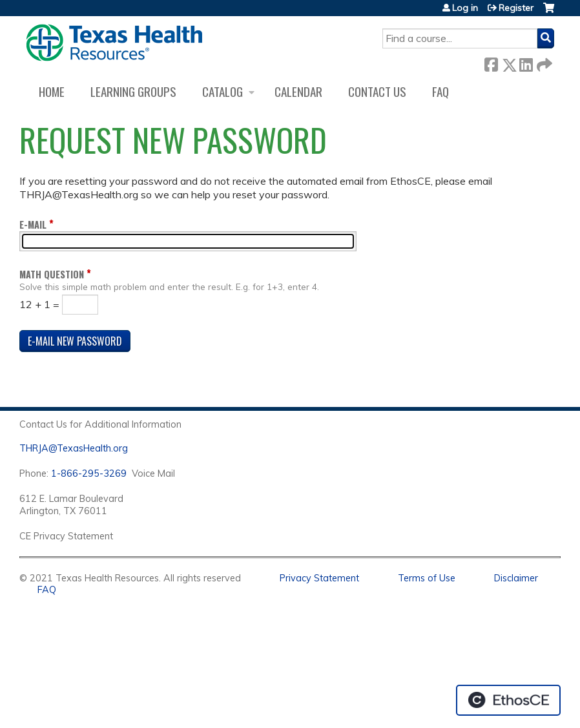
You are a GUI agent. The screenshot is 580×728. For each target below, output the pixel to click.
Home (52, 91)
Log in (465, 8)
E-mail (33, 224)
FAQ (440, 91)
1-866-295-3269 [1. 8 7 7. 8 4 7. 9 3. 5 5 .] (89, 473)
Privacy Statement (319, 578)
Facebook (491, 62)
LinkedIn (526, 62)
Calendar (298, 91)
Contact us (377, 91)
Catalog (223, 91)
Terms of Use (427, 578)
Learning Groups (133, 91)
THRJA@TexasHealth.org (74, 448)
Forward (543, 62)
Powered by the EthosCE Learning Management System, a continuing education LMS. (508, 700)
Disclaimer (516, 578)
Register (516, 8)
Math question (52, 274)
